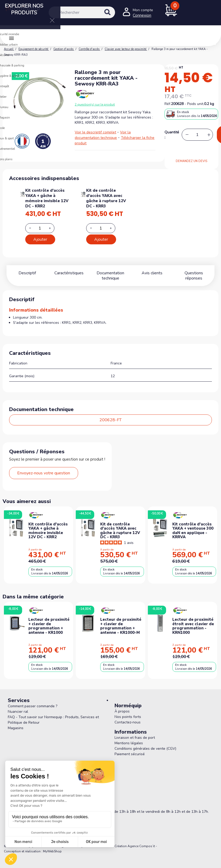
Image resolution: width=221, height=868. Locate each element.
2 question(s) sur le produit (95, 104)
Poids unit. (196, 104)
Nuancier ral (18, 712)
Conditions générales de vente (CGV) (145, 749)
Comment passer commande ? (33, 706)
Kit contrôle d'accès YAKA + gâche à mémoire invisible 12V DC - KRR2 (47, 198)
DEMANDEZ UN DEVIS (191, 161)
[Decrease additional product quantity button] (33, 228)
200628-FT (111, 420)
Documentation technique (110, 276)
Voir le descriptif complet (95, 132)
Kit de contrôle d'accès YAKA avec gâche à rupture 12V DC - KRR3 (106, 198)
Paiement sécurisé (130, 754)
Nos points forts (128, 717)
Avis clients (152, 273)
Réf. (168, 104)
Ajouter (40, 239)
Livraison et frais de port (135, 738)
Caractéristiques (69, 273)
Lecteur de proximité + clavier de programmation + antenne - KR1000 (49, 626)
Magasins (16, 728)
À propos (122, 711)
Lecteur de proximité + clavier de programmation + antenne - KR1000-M (121, 626)
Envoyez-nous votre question (44, 473)
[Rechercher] (82, 12)
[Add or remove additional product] (40, 228)
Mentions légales (129, 743)
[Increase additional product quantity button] (53, 228)
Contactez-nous (128, 722)
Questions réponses (194, 273)
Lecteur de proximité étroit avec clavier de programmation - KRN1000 (193, 626)
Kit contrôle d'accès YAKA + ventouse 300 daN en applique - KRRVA (193, 531)
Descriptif (27, 273)
